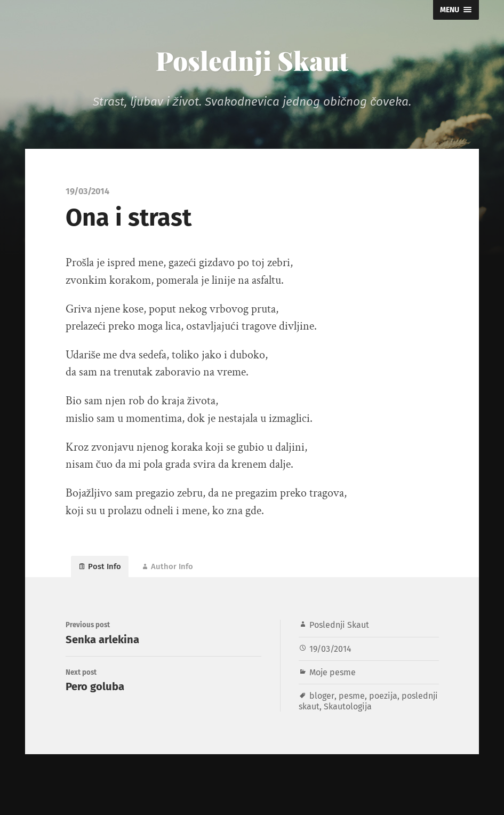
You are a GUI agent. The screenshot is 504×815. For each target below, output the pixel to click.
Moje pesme (333, 680)
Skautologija (388, 714)
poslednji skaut (329, 714)
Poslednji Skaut (252, 59)
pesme (351, 704)
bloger (322, 704)
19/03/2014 (331, 656)
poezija (383, 704)
